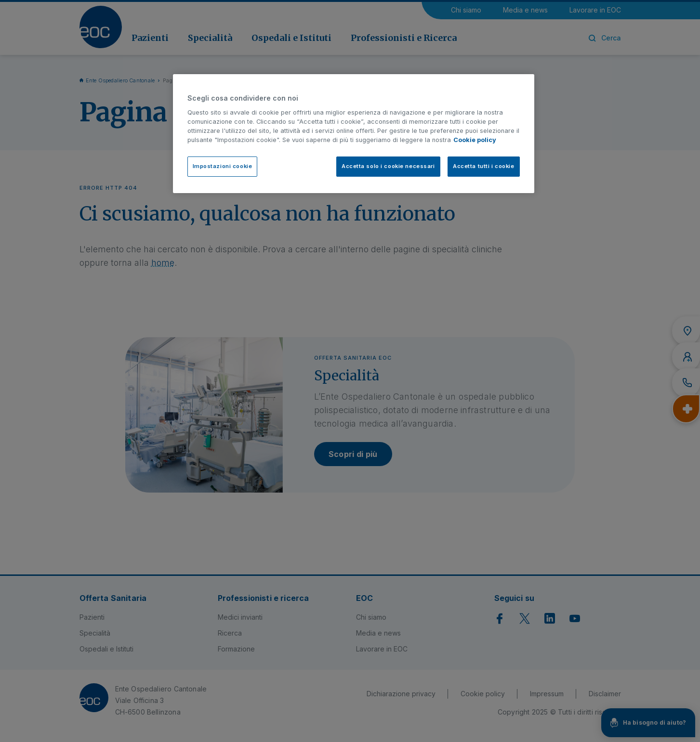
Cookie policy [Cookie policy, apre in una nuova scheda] (475, 140)
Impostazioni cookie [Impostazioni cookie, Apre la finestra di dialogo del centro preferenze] (223, 166)
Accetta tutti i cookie (484, 166)
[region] (354, 134)
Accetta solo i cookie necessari (388, 166)
